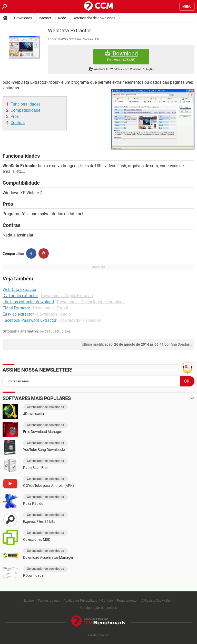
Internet (45, 18)
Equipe (28, 600)
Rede (62, 18)
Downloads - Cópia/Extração (67, 296)
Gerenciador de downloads (94, 18)
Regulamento (127, 600)
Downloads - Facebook (80, 320)
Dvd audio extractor (20, 296)
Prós (15, 116)
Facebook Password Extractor (29, 320)
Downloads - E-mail (51, 308)
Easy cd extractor (18, 314)
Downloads (23, 18)
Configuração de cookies (98, 608)
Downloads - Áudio (54, 314)
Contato (107, 600)
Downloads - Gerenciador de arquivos (91, 302)
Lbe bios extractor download (28, 302)
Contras (18, 123)
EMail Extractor (17, 308)
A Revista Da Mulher (157, 600)
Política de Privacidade (80, 600)
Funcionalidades (26, 104)
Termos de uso (49, 600)
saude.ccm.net (99, 635)
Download (121, 56)
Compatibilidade (25, 110)
